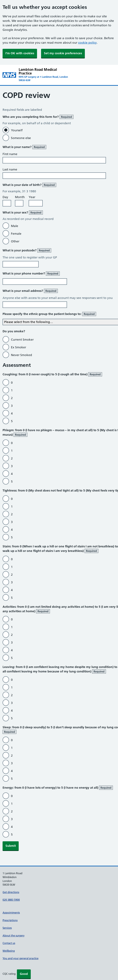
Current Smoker (22, 340)
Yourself (17, 130)
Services (7, 928)
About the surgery (14, 936)
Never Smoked (21, 355)
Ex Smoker (19, 347)
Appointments (11, 913)
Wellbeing (9, 951)
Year (32, 197)
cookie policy (87, 43)
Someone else (21, 138)
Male (15, 226)
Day (5, 197)
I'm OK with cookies (20, 53)
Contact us (9, 943)
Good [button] (24, 974)
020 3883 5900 (11, 900)
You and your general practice (21, 958)
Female (16, 234)
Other (15, 241)
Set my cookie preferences (63, 53)
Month (20, 197)
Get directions (11, 892)
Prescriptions (10, 920)
